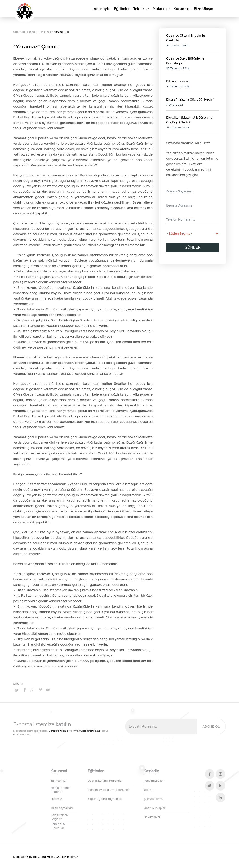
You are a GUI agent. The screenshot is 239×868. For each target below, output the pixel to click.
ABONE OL (211, 726)
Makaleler (62, 32)
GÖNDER (193, 247)
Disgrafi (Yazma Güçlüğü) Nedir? (190, 99)
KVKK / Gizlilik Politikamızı (87, 731)
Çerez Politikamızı (59, 731)
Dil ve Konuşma (177, 81)
